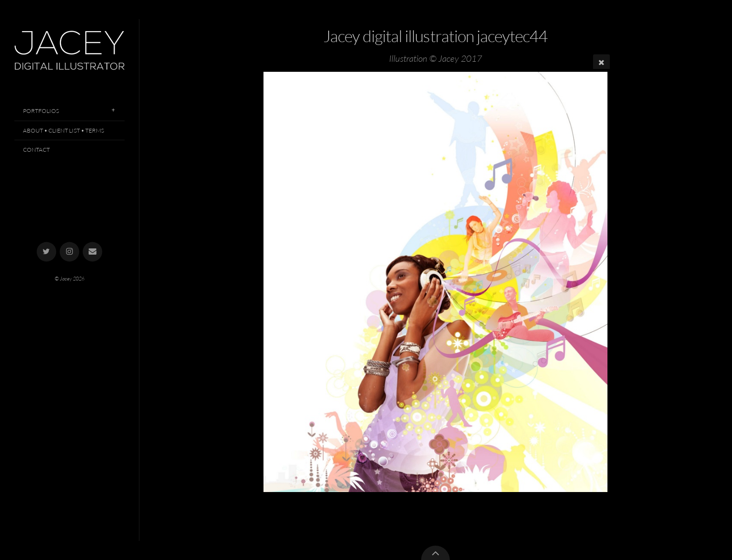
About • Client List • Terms (63, 130)
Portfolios (41, 111)
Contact (36, 150)
